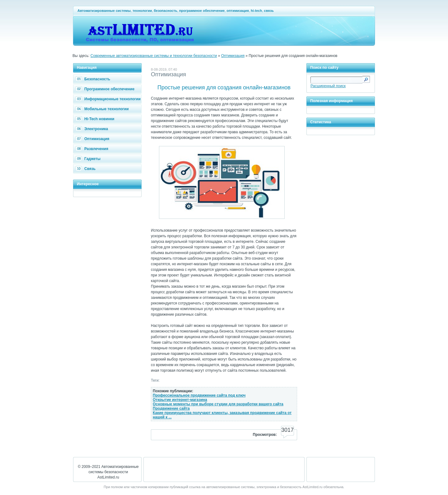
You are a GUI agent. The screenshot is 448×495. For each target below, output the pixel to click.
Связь (86, 169)
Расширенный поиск (328, 86)
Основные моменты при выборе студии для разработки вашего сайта (218, 404)
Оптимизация (233, 56)
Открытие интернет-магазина (180, 400)
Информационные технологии (109, 99)
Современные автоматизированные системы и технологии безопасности (154, 56)
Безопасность (94, 79)
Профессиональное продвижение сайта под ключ (199, 395)
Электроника (93, 129)
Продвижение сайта (171, 408)
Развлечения (93, 149)
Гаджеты (89, 159)
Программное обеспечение (106, 89)
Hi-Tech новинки (96, 119)
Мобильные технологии (103, 109)
